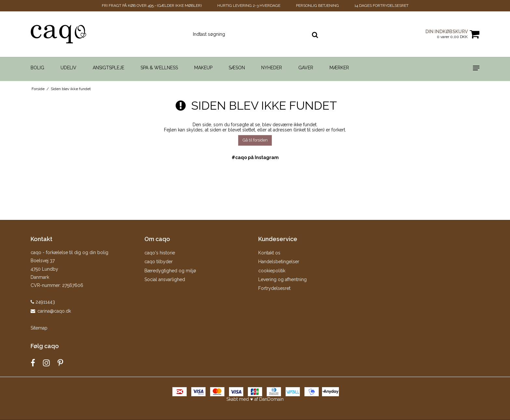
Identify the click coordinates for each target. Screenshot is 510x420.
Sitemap (39, 328)
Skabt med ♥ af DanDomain (255, 399)
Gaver (306, 68)
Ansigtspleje (108, 68)
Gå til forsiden (255, 140)
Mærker (339, 68)
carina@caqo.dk (54, 311)
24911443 (43, 302)
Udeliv (68, 68)
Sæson (237, 68)
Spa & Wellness (159, 68)
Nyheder (272, 68)
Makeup (203, 68)
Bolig (37, 68)
